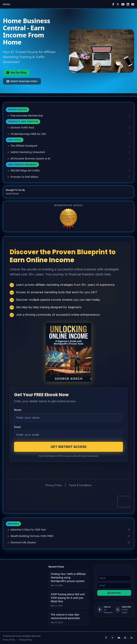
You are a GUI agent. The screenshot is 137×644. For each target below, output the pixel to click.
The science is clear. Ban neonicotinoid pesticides (65, 616)
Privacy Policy (26, 640)
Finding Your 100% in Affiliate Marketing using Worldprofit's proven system (68, 577)
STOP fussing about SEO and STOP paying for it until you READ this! (68, 598)
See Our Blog (16, 72)
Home (6, 4)
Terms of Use (9, 640)
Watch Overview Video (22, 81)
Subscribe (114, 593)
